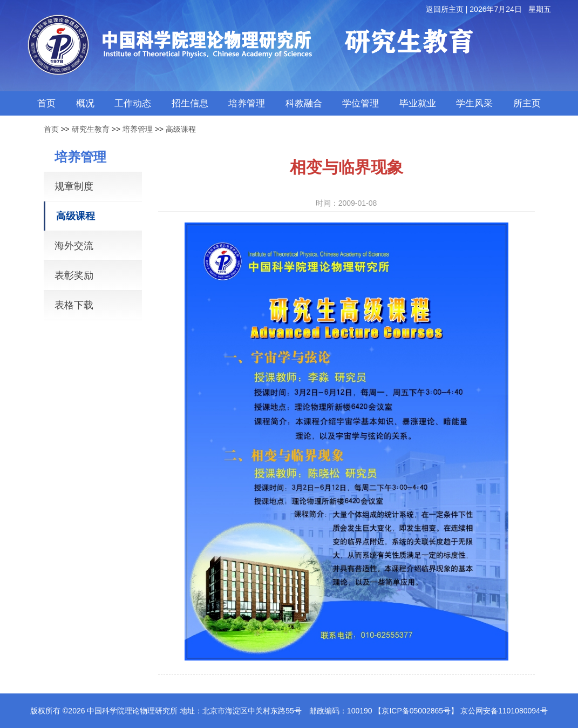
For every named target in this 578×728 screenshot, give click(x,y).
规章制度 (74, 186)
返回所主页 (445, 9)
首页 (51, 129)
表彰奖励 (74, 275)
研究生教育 (91, 129)
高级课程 (181, 129)
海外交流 (74, 246)
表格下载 (74, 305)
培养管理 (138, 129)
